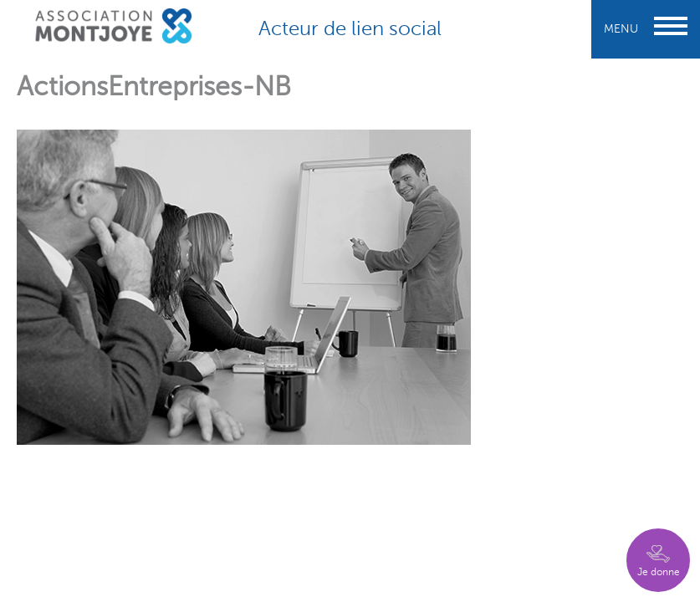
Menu (646, 29)
